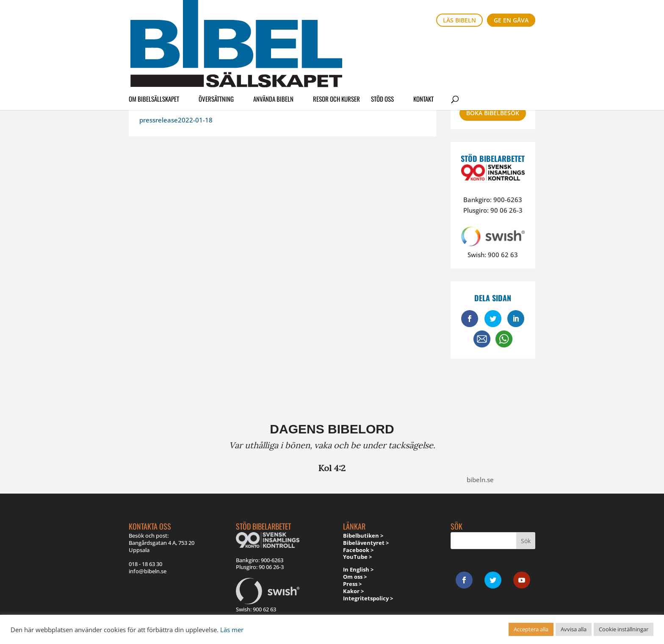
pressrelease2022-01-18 (176, 120)
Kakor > (353, 591)
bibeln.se (480, 480)
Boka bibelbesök (493, 113)
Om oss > (355, 577)
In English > (358, 569)
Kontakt (423, 44)
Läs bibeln (459, 20)
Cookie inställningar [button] (624, 629)
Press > (352, 584)
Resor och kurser (336, 44)
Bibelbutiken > (363, 536)
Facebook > (358, 550)
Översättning (216, 44)
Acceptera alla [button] (531, 629)
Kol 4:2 (332, 468)
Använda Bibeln (273, 44)
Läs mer (232, 630)
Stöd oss (382, 44)
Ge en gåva (511, 20)
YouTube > (357, 557)
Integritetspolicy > (368, 598)
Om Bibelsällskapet (154, 44)
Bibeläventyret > (366, 543)
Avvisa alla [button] (574, 629)
